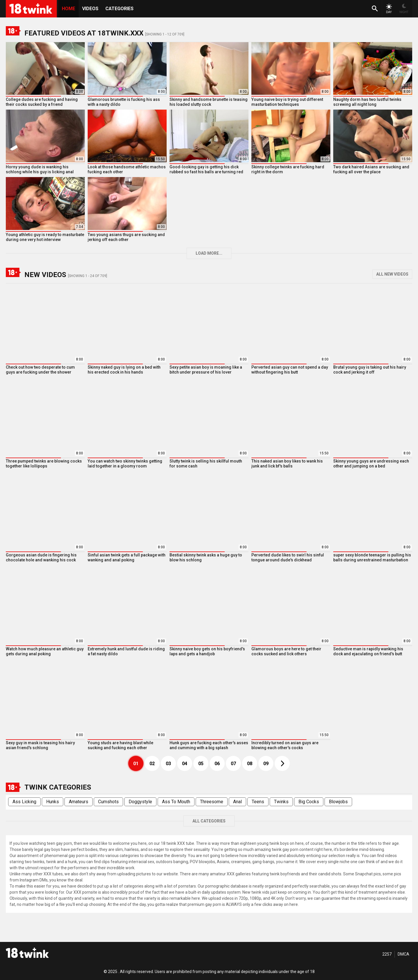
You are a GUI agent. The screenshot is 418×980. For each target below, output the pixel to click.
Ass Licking (24, 802)
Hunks (53, 802)
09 (266, 764)
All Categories (209, 821)
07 (233, 764)
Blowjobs (338, 802)
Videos (90, 9)
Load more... (209, 253)
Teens (258, 802)
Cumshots (108, 802)
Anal (237, 802)
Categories (119, 9)
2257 (387, 954)
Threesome (212, 802)
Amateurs (79, 802)
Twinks (281, 802)
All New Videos (392, 274)
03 (168, 764)
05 (201, 764)
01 (136, 764)
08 (250, 764)
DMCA (403, 954)
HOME (69, 9)
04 (185, 764)
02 (152, 764)
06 (217, 764)
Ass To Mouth (176, 802)
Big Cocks (309, 802)
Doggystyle (140, 802)
